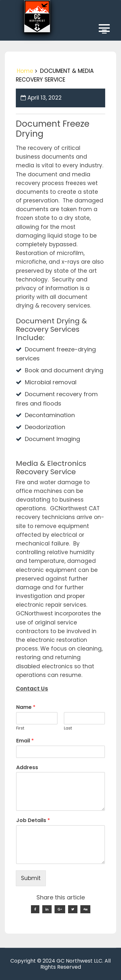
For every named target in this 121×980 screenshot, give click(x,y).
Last (68, 728)
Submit (31, 878)
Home (25, 71)
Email (25, 741)
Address (27, 768)
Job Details (33, 821)
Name (26, 707)
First (20, 728)
